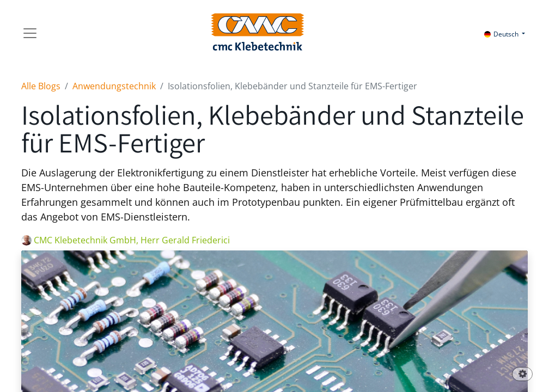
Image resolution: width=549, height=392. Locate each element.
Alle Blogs (41, 86)
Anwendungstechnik (114, 86)
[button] (522, 375)
